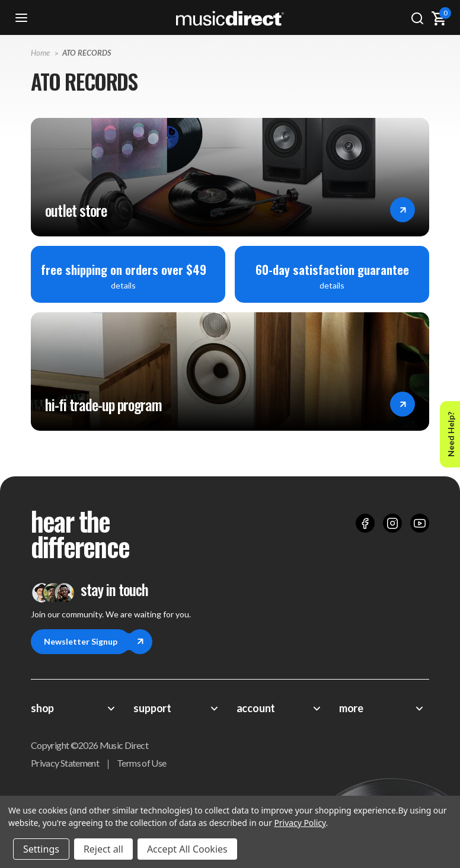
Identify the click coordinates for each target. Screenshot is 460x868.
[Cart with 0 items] (439, 18)
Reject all (103, 849)
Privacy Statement (65, 763)
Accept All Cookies (187, 849)
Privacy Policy (300, 823)
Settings (41, 849)
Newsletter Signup (87, 642)
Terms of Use (141, 763)
